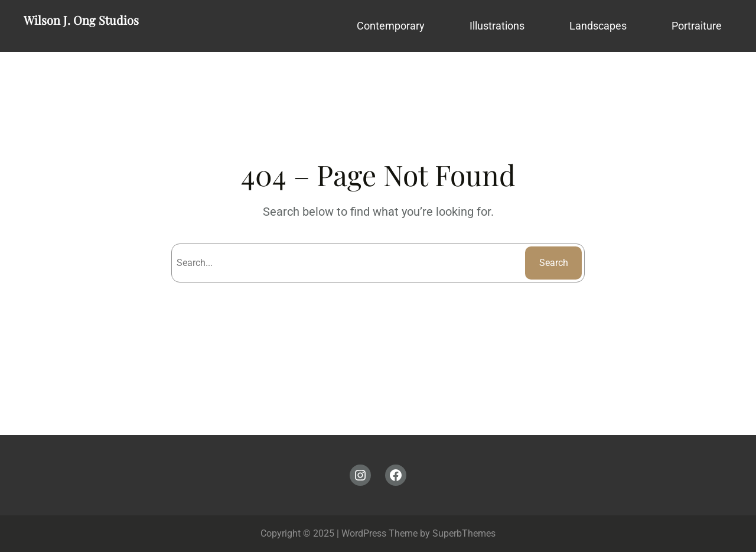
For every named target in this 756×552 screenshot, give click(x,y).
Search (554, 263)
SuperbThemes (464, 533)
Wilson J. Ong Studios (81, 20)
